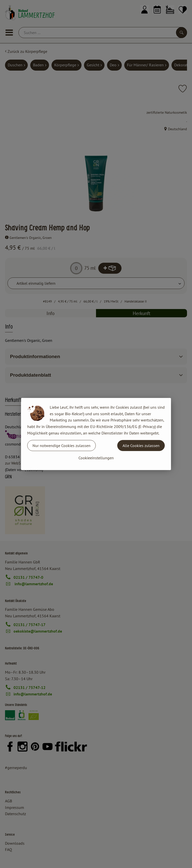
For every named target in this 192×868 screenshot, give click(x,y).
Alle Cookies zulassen (141, 446)
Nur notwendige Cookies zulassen (61, 446)
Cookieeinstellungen (96, 458)
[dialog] (96, 434)
